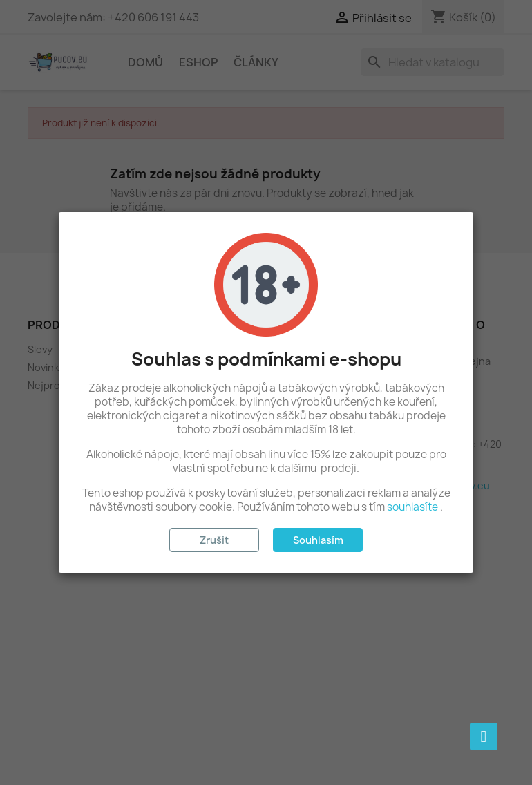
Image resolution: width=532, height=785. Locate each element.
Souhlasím (318, 540)
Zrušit (214, 540)
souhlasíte (412, 507)
